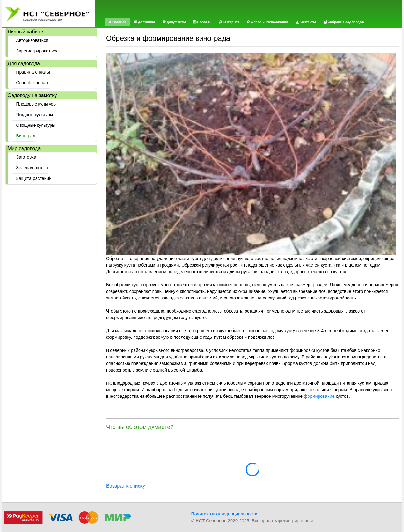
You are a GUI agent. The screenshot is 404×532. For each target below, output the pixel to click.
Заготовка (26, 157)
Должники (144, 22)
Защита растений (34, 178)
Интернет (229, 22)
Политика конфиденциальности (224, 514)
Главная (117, 22)
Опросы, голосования (268, 22)
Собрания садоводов (344, 22)
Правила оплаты (33, 72)
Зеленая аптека (32, 168)
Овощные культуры (36, 125)
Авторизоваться (32, 40)
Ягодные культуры (35, 115)
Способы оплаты (33, 83)
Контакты (306, 22)
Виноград (26, 136)
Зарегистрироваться (37, 51)
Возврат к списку (126, 486)
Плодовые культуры (37, 104)
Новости (202, 22)
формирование (319, 396)
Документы (174, 22)
